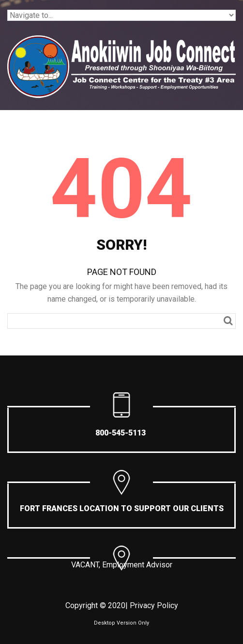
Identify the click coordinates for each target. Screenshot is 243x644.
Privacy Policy (154, 605)
